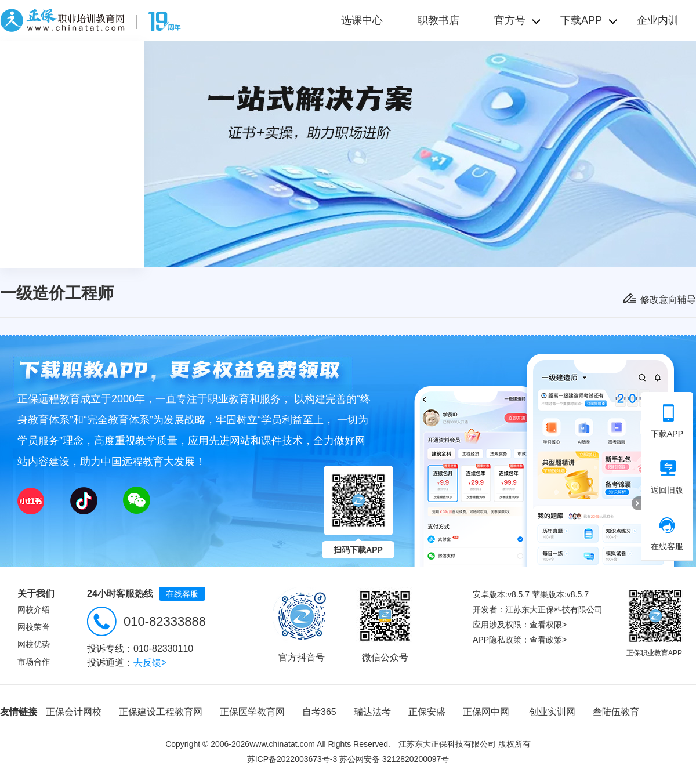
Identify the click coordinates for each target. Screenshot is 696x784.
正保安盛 (427, 712)
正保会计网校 (74, 712)
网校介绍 (34, 609)
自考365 (319, 712)
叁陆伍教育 (616, 712)
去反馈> (150, 663)
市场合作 (34, 662)
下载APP (667, 421)
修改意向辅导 (668, 300)
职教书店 (438, 20)
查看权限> (548, 625)
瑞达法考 (372, 712)
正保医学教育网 (252, 712)
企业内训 (658, 20)
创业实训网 (552, 712)
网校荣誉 (34, 627)
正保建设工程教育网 (161, 712)
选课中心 (362, 20)
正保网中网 (486, 712)
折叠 (636, 503)
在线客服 (182, 594)
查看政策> (548, 640)
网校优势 (34, 644)
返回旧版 (667, 477)
